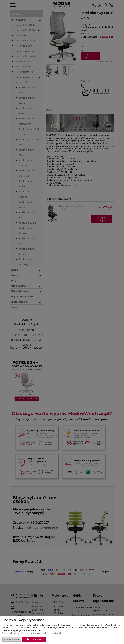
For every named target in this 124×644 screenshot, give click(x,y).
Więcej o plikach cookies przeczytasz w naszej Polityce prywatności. (32, 633)
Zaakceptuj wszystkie (34, 639)
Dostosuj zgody (12, 639)
